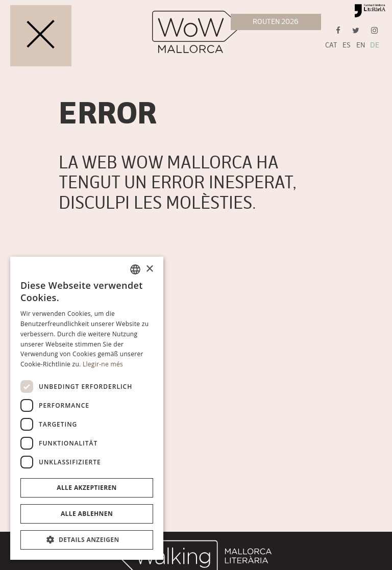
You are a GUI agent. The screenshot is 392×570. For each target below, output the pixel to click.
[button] (87, 540)
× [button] (149, 269)
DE (375, 45)
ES (347, 45)
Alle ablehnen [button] (87, 514)
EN (361, 45)
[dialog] (87, 408)
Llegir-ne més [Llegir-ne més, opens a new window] (103, 364)
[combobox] (135, 269)
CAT (331, 45)
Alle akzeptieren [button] (87, 488)
